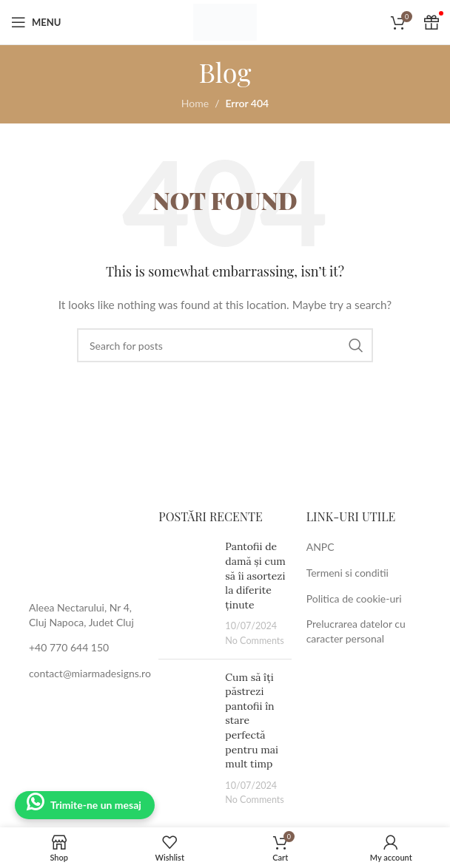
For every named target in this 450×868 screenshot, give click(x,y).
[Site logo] (225, 21)
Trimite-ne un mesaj (96, 805)
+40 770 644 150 (69, 647)
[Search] (225, 345)
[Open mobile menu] (36, 22)
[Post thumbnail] (186, 593)
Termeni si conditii (347, 573)
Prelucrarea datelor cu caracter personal (356, 631)
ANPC (320, 547)
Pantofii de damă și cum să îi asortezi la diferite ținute (255, 575)
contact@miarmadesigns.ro (90, 673)
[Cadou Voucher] (431, 22)
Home (195, 103)
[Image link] (77, 546)
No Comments (255, 641)
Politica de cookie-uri (354, 599)
